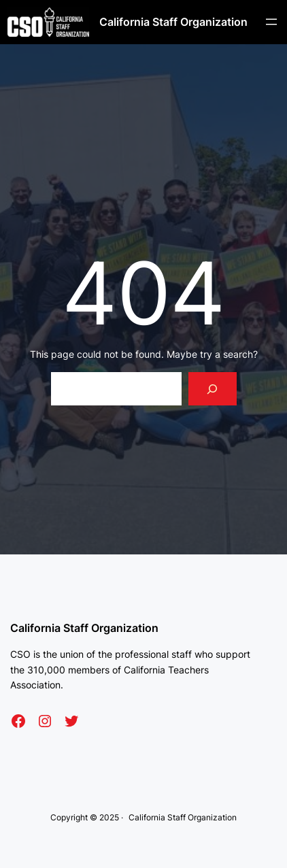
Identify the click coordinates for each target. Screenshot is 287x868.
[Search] (213, 389)
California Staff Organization (173, 22)
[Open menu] (271, 22)
